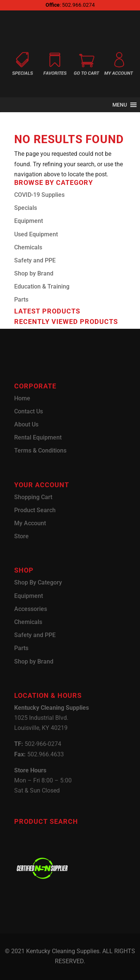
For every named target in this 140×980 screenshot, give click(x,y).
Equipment (29, 221)
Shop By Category (38, 582)
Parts (21, 300)
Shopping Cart (33, 497)
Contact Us (29, 411)
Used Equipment (36, 234)
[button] (120, 105)
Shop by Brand (34, 273)
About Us (26, 424)
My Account (30, 523)
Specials (26, 208)
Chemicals (28, 247)
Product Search (35, 510)
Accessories (31, 609)
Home (22, 398)
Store (21, 536)
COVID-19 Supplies (39, 195)
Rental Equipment (38, 437)
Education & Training (42, 286)
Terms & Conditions (40, 450)
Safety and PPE (35, 260)
